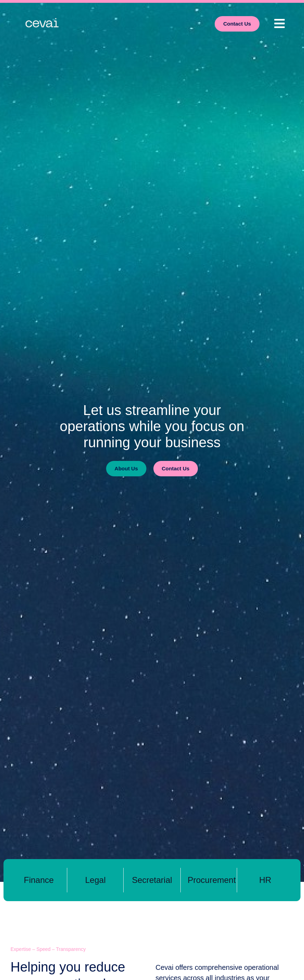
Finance (39, 880)
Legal (95, 880)
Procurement (212, 880)
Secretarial (152, 880)
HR (265, 880)
